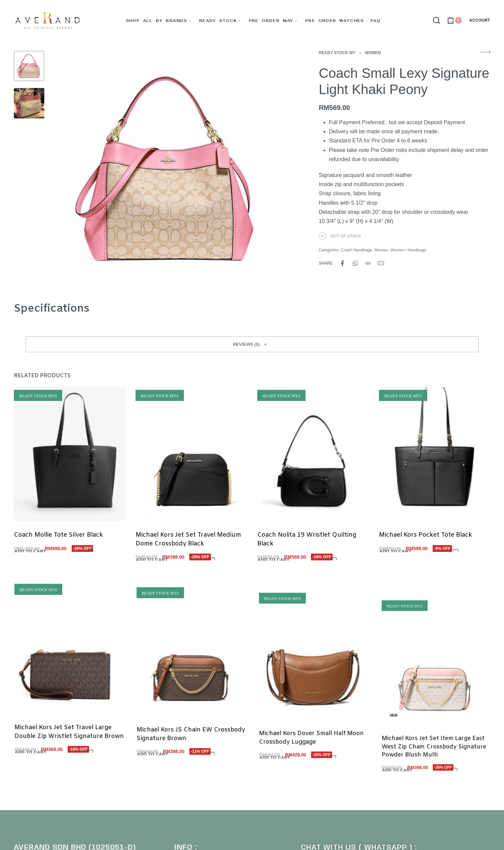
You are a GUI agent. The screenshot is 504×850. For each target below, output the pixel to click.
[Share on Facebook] (342, 263)
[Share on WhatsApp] (355, 263)
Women (373, 53)
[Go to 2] (29, 103)
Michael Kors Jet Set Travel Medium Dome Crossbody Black (188, 550)
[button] (252, 344)
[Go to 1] (29, 66)
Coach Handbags (356, 250)
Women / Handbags (408, 250)
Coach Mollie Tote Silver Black (58, 541)
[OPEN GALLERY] (168, 168)
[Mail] (381, 263)
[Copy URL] (368, 263)
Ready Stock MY (337, 53)
